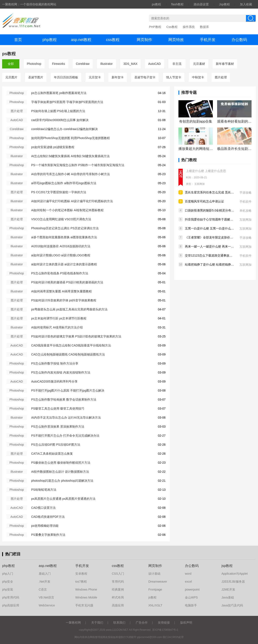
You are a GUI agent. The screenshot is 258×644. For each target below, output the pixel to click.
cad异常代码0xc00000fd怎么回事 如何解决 (60, 120)
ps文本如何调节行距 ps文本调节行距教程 (59, 318)
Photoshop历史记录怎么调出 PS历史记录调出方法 (65, 228)
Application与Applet (235, 574)
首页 (18, 40)
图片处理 (221, 77)
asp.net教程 (81, 40)
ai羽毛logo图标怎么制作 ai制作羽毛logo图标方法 (64, 183)
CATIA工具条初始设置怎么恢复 (52, 454)
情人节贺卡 (174, 77)
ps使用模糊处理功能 (45, 526)
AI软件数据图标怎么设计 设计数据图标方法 (60, 472)
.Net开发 (45, 582)
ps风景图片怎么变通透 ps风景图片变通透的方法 (63, 499)
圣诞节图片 (36, 77)
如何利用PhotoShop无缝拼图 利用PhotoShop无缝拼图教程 (71, 138)
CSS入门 (118, 574)
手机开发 (208, 40)
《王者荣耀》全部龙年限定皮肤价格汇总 (212, 237)
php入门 (8, 574)
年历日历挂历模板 (66, 77)
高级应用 (118, 605)
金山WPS (191, 597)
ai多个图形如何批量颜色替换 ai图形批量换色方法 (64, 237)
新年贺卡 (118, 77)
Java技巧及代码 (232, 605)
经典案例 (118, 589)
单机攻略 (246, 211)
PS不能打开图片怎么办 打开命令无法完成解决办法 (65, 436)
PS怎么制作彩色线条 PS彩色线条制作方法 (60, 273)
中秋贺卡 (198, 77)
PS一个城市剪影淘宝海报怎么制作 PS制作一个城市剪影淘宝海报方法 (78, 165)
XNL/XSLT (155, 605)
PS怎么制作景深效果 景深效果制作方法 (58, 427)
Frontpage (155, 589)
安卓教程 (81, 574)
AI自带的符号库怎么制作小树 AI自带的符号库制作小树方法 (71, 174)
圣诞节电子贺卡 (145, 77)
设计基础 (154, 574)
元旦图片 (11, 77)
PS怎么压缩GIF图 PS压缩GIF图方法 (56, 445)
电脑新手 (191, 605)
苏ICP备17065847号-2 (165, 630)
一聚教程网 (73, 623)
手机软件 (246, 202)
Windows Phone (86, 589)
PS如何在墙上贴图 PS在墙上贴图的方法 (58, 111)
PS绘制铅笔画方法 (44, 490)
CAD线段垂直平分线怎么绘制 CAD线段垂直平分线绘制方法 (71, 345)
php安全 (8, 582)
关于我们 (97, 623)
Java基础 (228, 597)
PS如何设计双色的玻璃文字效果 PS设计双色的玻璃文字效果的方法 (76, 336)
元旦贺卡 (95, 77)
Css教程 (172, 27)
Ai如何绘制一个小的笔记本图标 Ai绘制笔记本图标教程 (67, 210)
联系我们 (119, 623)
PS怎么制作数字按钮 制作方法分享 (55, 363)
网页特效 (176, 40)
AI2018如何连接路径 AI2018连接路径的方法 (61, 246)
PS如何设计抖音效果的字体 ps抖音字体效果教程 (64, 300)
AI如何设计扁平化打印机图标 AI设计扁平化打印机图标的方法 (72, 201)
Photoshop (34, 64)
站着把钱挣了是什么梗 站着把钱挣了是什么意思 (217, 264)
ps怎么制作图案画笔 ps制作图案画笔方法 (59, 93)
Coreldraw (83, 64)
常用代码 (118, 582)
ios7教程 (81, 582)
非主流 (177, 64)
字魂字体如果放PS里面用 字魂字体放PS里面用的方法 (67, 102)
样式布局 (118, 597)
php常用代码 (11, 597)
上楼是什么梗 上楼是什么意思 (206, 171)
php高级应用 (11, 605)
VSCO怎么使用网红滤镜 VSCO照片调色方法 (61, 219)
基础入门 (45, 574)
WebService (47, 605)
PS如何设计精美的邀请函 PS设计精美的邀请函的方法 (67, 282)
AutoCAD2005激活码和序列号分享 (54, 381)
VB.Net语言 (46, 597)
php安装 (8, 589)
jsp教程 (227, 566)
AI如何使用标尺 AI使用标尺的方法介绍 (57, 327)
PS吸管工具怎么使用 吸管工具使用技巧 (58, 409)
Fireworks (59, 64)
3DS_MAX (130, 64)
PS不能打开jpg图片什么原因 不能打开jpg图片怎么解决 (68, 390)
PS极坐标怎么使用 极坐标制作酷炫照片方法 (61, 463)
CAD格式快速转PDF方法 (48, 517)
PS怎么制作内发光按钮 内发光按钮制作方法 (61, 372)
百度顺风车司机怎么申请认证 (204, 201)
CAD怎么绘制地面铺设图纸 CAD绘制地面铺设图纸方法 (68, 354)
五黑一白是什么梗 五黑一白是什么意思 (211, 228)
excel (188, 582)
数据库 (204, 27)
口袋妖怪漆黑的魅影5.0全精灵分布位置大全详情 (217, 210)
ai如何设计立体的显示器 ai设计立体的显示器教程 (64, 264)
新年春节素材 (225, 64)
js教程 (152, 597)
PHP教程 (155, 27)
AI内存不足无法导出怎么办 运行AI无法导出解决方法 (66, 418)
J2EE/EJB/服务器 (233, 582)
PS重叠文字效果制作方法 (48, 535)
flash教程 (177, 4)
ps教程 (156, 4)
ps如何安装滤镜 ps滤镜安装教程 (53, 147)
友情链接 (164, 623)
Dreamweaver (158, 582)
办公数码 (239, 40)
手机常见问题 (84, 605)
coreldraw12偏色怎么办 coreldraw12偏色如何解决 (64, 129)
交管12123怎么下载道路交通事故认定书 (212, 255)
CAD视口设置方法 (43, 508)
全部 (11, 64)
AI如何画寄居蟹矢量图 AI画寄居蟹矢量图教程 (61, 291)
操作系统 (189, 27)
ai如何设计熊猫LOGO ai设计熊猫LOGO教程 (61, 255)
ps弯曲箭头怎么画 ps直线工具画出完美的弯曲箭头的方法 (69, 309)
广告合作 (142, 623)
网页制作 (144, 40)
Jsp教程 (224, 4)
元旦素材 (199, 64)
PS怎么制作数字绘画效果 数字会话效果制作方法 (64, 399)
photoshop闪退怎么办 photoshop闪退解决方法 (62, 481)
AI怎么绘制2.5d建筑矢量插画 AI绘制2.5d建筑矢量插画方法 (70, 156)
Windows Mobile (86, 597)
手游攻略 (246, 193)
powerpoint (192, 589)
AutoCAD (154, 64)
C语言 (43, 589)
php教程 (49, 40)
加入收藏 (246, 4)
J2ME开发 (228, 589)
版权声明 (186, 623)
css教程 (113, 40)
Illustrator (106, 64)
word (188, 574)
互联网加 (200, 184)
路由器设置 (201, 4)
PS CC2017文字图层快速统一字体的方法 (59, 192)
